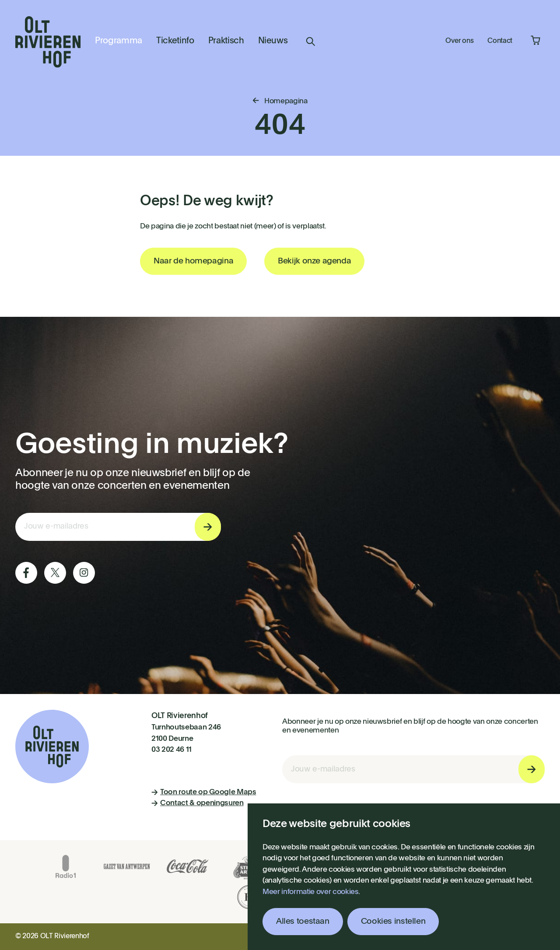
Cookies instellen (393, 921)
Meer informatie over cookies (310, 892)
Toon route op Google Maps (204, 792)
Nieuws (273, 41)
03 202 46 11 (171, 750)
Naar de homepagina (193, 261)
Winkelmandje (535, 40)
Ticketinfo (175, 41)
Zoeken (311, 42)
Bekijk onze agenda (314, 261)
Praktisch (226, 41)
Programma (119, 41)
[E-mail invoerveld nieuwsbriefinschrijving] (118, 527)
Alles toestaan (303, 921)
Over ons (459, 41)
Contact (500, 41)
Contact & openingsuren (198, 803)
